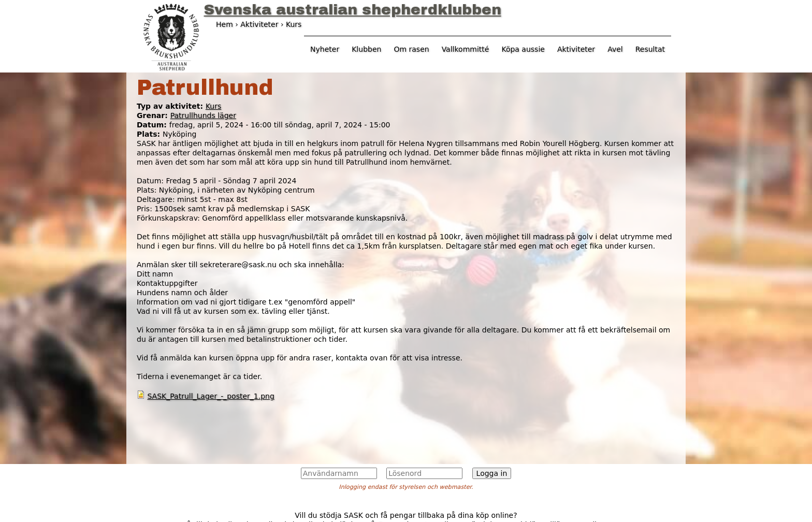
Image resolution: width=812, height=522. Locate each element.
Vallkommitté (466, 49)
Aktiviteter (576, 49)
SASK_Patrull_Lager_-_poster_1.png (211, 396)
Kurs (213, 106)
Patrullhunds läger (203, 115)
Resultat (650, 49)
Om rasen (411, 49)
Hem (224, 24)
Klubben (366, 49)
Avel (615, 49)
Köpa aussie (523, 49)
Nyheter (325, 49)
